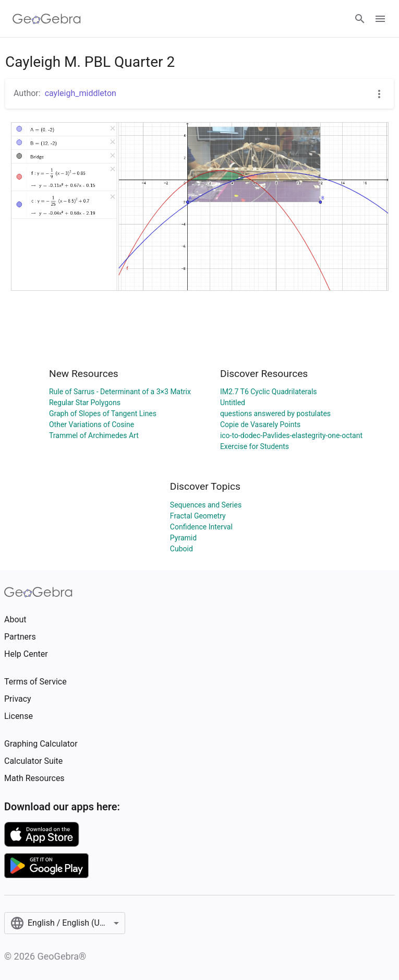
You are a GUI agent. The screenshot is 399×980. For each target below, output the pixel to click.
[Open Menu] (380, 19)
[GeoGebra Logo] (47, 19)
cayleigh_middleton (81, 93)
